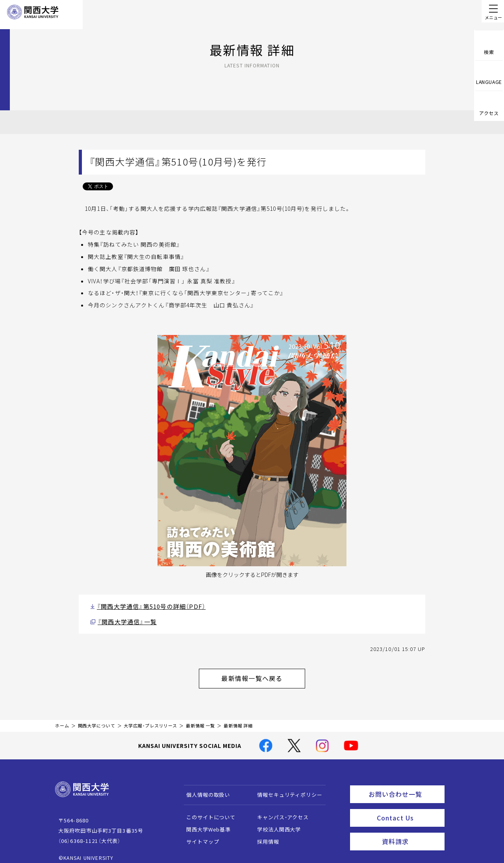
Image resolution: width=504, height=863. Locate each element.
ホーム (62, 719)
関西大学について (97, 719)
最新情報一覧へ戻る (262, 674)
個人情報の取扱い (205, 788)
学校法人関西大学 (275, 823)
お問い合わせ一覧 (405, 787)
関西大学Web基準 (205, 823)
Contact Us (408, 808)
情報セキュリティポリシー (286, 788)
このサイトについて (207, 811)
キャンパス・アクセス (279, 811)
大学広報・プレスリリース (150, 719)
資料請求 (411, 830)
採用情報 (264, 835)
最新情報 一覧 (200, 719)
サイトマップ (199, 835)
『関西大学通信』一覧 (123, 620)
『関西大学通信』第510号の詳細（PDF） (144, 605)
